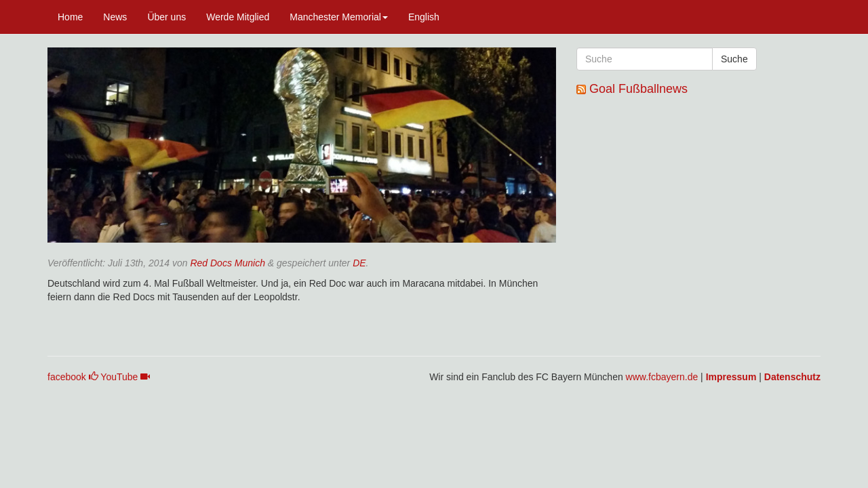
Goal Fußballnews (638, 89)
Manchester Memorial (339, 17)
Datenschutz (792, 377)
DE (359, 263)
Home (70, 17)
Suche (734, 59)
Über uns (166, 17)
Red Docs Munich (228, 263)
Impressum (731, 377)
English (424, 17)
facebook (73, 377)
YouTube (125, 377)
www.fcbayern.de (662, 377)
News (115, 17)
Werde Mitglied (238, 17)
